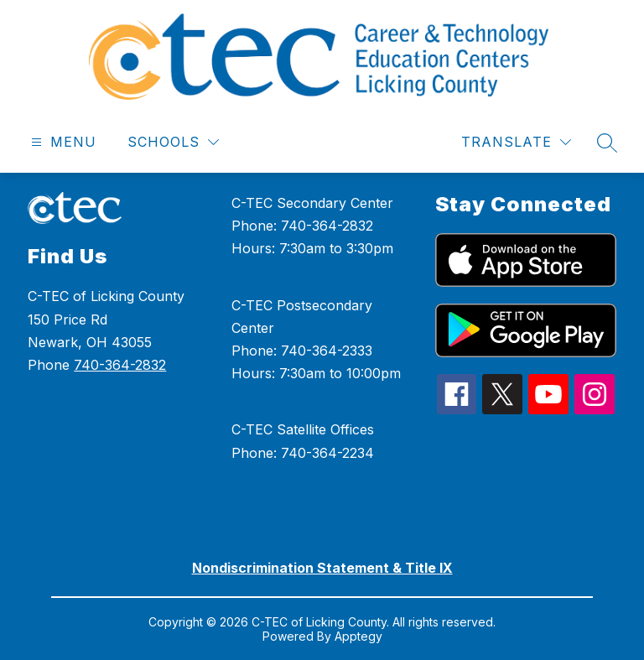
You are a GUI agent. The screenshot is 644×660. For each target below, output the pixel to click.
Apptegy (358, 636)
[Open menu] (62, 142)
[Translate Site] (516, 142)
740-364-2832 (120, 365)
